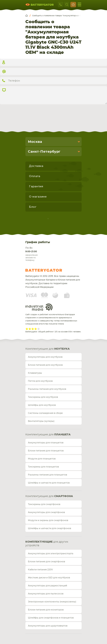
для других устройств (47, 544)
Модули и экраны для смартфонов (48, 520)
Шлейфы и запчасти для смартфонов (49, 528)
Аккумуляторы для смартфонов (46, 512)
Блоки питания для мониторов (46, 610)
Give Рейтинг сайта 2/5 (30, 329)
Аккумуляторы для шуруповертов (48, 626)
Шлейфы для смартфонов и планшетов (51, 618)
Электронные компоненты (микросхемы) (52, 602)
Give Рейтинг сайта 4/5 (36, 329)
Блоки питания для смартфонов (46, 562)
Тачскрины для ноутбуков (43, 397)
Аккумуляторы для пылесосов (46, 594)
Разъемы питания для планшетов (47, 475)
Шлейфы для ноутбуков (42, 405)
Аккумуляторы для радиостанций (47, 586)
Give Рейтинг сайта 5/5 (39, 329)
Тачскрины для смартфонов (44, 504)
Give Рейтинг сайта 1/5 (27, 329)
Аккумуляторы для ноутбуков (45, 357)
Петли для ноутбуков (40, 381)
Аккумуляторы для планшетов (46, 443)
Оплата (35, 176)
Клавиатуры (35, 373)
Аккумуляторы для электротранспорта (51, 554)
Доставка (36, 166)
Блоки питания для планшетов (46, 451)
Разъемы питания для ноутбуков (47, 389)
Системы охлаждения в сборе (45, 413)
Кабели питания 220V (40, 570)
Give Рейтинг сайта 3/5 (33, 329)
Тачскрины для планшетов (43, 467)
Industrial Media (39, 307)
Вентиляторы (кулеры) (41, 421)
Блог (33, 207)
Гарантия (36, 186)
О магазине (38, 197)
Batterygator (51, 270)
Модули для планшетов (42, 459)
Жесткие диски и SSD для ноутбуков (49, 578)
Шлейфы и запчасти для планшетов (49, 483)
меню (79, 4)
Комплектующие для (48, 349)
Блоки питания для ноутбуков (45, 365)
